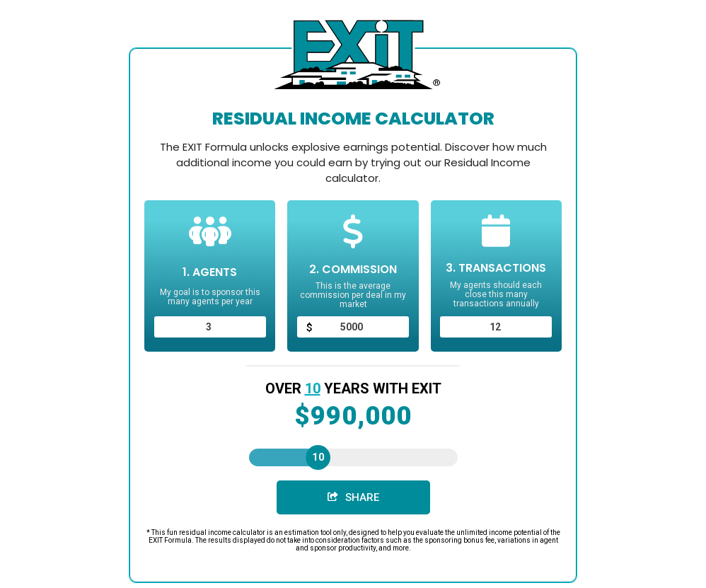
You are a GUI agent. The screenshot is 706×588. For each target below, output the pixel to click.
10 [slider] (318, 457)
